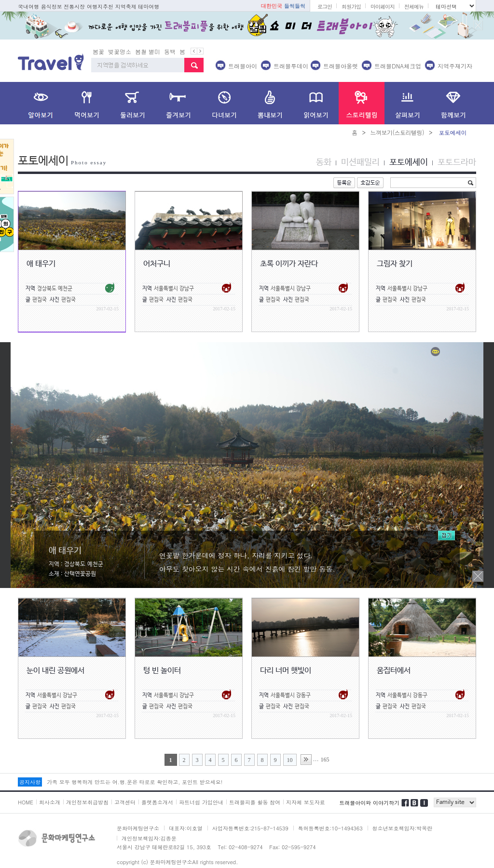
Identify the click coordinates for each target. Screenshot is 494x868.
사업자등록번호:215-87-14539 (250, 828)
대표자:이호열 (186, 828)
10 (290, 760)
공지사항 (30, 781)
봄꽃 (98, 51)
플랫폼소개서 (157, 802)
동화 (324, 162)
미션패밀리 (360, 162)
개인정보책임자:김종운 (149, 838)
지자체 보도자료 (306, 802)
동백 (170, 51)
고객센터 (125, 802)
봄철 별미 (148, 51)
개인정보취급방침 (87, 802)
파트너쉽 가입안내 (201, 802)
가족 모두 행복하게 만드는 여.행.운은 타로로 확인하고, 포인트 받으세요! (135, 781)
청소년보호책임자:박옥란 (403, 828)
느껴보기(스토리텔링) (397, 132)
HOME (26, 802)
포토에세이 (409, 162)
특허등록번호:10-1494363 (330, 828)
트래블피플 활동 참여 (255, 802)
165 (325, 759)
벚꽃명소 (120, 51)
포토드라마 (457, 162)
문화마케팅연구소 (138, 828)
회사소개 (50, 802)
